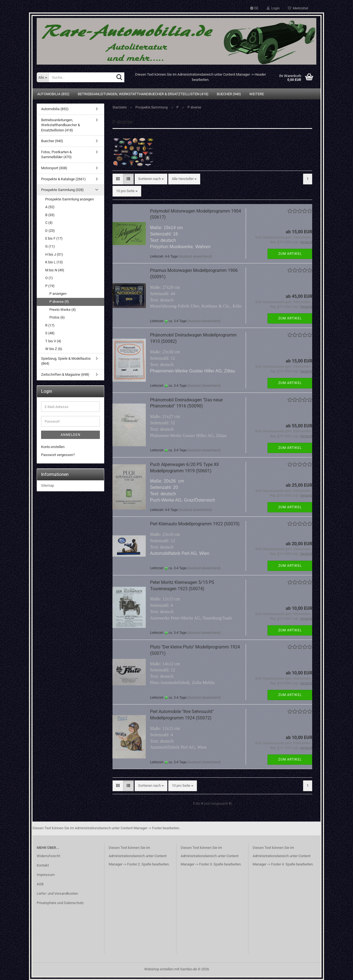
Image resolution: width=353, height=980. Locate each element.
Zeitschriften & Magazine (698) (65, 374)
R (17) (50, 325)
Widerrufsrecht (48, 856)
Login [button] (273, 8)
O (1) (49, 278)
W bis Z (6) (54, 349)
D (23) (50, 231)
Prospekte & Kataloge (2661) (63, 179)
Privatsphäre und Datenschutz (60, 903)
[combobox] (151, 179)
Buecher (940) (229, 94)
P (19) (50, 286)
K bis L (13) (54, 262)
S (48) (50, 333)
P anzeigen (58, 294)
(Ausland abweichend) (195, 256)
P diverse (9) (59, 302)
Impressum (46, 875)
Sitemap (48, 485)
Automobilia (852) (53, 94)
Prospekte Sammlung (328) (62, 190)
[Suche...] (43, 77)
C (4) (49, 223)
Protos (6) (57, 317)
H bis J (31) (54, 254)
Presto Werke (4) (63, 310)
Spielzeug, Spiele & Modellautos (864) (66, 361)
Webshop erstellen (159, 969)
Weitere (257, 94)
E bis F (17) (54, 238)
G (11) (50, 246)
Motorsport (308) (54, 168)
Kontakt (43, 865)
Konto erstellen (53, 447)
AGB (40, 884)
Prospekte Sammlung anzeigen (69, 199)
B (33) (50, 215)
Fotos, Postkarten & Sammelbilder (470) (56, 155)
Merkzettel (298, 8)
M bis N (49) (55, 270)
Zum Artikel (290, 254)
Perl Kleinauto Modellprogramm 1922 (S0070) (195, 524)
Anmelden (71, 435)
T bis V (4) (53, 341)
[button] (254, 8)
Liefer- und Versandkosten (57, 893)
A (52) (50, 207)
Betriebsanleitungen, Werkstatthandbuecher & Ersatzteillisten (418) (143, 94)
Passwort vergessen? (58, 455)
